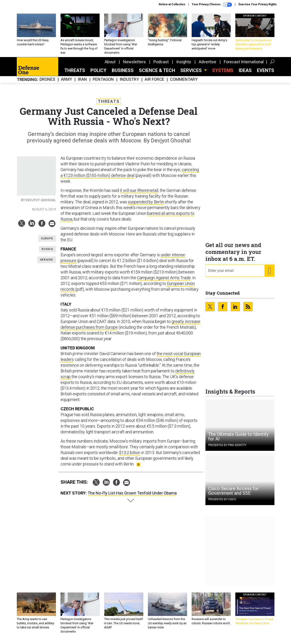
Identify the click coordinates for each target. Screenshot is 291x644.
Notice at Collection (172, 4)
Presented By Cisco (222, 503)
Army (66, 83)
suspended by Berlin (146, 205)
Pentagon (103, 83)
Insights (184, 65)
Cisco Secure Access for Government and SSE (233, 494)
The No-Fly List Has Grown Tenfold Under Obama (132, 496)
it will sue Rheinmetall (139, 194)
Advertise (207, 65)
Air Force (154, 83)
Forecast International (244, 65)
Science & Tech (157, 74)
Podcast (161, 65)
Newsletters (134, 65)
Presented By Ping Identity (227, 448)
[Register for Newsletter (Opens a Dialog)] (269, 274)
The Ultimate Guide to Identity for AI (238, 440)
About (110, 65)
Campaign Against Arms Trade (164, 281)
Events (266, 74)
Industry (129, 83)
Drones (47, 83)
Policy (98, 74)
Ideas (245, 74)
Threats (75, 74)
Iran (82, 83)
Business (123, 74)
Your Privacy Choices (212, 5)
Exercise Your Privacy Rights (258, 4)
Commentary (184, 83)
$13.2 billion (130, 456)
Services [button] (192, 74)
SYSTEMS (223, 74)
